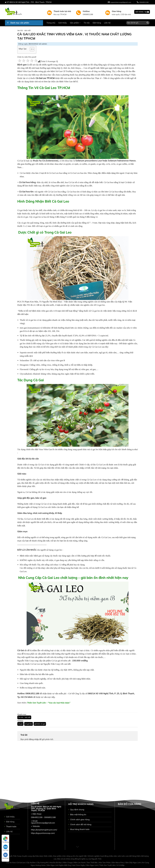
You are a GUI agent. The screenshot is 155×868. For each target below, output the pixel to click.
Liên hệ (107, 23)
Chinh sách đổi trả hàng (81, 824)
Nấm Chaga (68, 863)
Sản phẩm (75, 23)
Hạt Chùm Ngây (79, 865)
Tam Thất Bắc (92, 863)
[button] (31, 50)
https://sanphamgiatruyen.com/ (44, 830)
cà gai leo (29, 724)
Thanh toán (11, 827)
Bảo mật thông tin (78, 815)
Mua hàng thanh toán (80, 829)
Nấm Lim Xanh (80, 863)
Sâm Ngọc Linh (92, 865)
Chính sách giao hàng (80, 819)
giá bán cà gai (40, 724)
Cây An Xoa (11, 863)
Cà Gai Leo (21, 863)
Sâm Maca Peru (118, 863)
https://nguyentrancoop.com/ (43, 833)
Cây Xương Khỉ (43, 863)
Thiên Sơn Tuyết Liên (107, 865)
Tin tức (87, 23)
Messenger (5, 856)
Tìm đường (5, 840)
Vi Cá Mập (120, 865)
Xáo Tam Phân (105, 863)
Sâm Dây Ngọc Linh (133, 863)
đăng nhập (34, 739)
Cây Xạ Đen (31, 863)
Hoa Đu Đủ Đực (56, 863)
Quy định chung (77, 810)
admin (44, 44)
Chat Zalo (5, 848)
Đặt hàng (97, 23)
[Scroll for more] (77, 847)
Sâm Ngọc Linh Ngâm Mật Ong (59, 865)
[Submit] (147, 23)
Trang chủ (51, 23)
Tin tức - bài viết (24, 31)
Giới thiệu (63, 23)
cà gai (20, 724)
